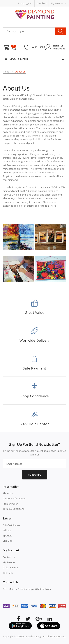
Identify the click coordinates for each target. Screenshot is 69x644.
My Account (9, 562)
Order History (10, 567)
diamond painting (31, 637)
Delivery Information (14, 498)
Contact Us (9, 557)
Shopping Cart (25, 3)
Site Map (8, 541)
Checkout (42, 3)
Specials (7, 536)
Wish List (8, 573)
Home (6, 72)
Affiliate (7, 530)
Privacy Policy (10, 504)
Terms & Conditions (14, 509)
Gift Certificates (11, 525)
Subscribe (35, 475)
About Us (21, 72)
